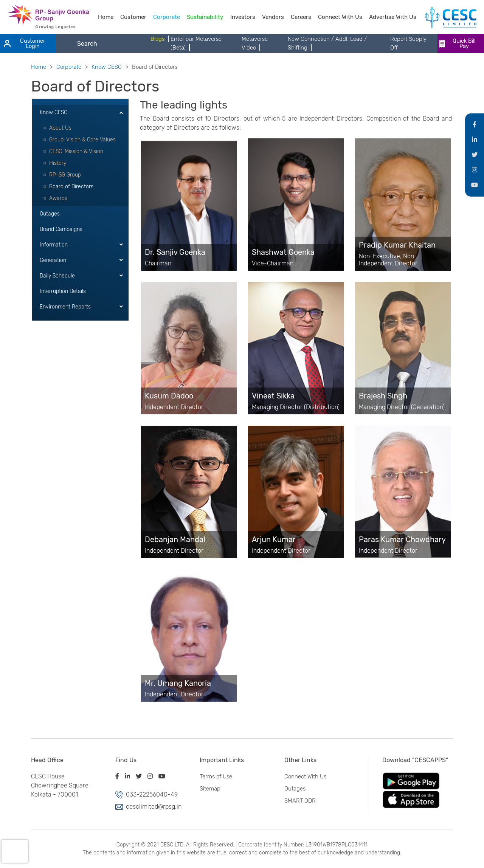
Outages (50, 214)
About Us (60, 128)
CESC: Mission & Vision (76, 151)
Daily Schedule (57, 276)
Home (106, 17)
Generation (53, 260)
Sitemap (209, 789)
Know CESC (107, 67)
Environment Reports (65, 307)
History (58, 163)
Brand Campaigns (61, 229)
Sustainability (205, 17)
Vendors (273, 17)
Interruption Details (63, 291)
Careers (301, 17)
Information (54, 245)
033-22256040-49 (150, 794)
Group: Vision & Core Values (82, 140)
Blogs (157, 39)
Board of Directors (71, 187)
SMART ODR (299, 801)
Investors (243, 17)
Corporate (167, 17)
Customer (133, 17)
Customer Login (24, 44)
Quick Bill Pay (458, 44)
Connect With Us (340, 17)
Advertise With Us (393, 17)
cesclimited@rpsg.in (152, 807)
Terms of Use (214, 777)
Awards (58, 198)
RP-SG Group (65, 175)
